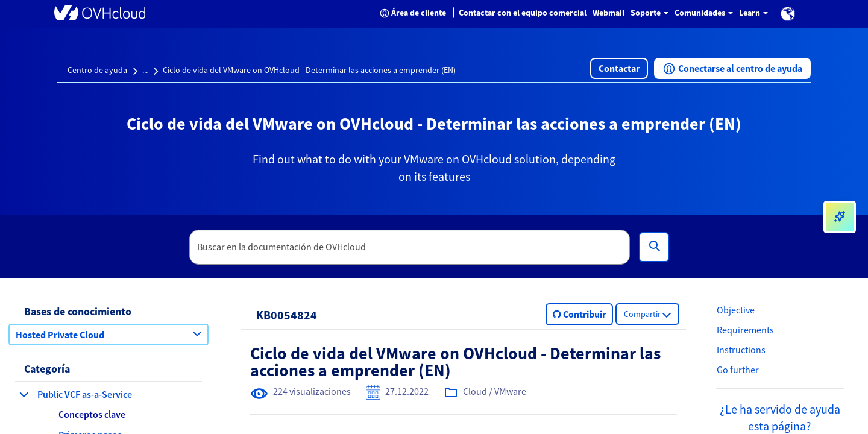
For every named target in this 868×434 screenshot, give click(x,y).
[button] (788, 14)
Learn (753, 13)
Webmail (609, 13)
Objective (736, 310)
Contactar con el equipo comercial (523, 13)
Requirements (745, 330)
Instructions (741, 350)
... (145, 70)
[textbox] (410, 247)
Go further (738, 370)
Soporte (649, 13)
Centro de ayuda (97, 70)
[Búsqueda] (654, 247)
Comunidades (704, 13)
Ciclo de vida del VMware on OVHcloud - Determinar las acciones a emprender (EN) (309, 70)
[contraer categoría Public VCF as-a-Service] (24, 394)
